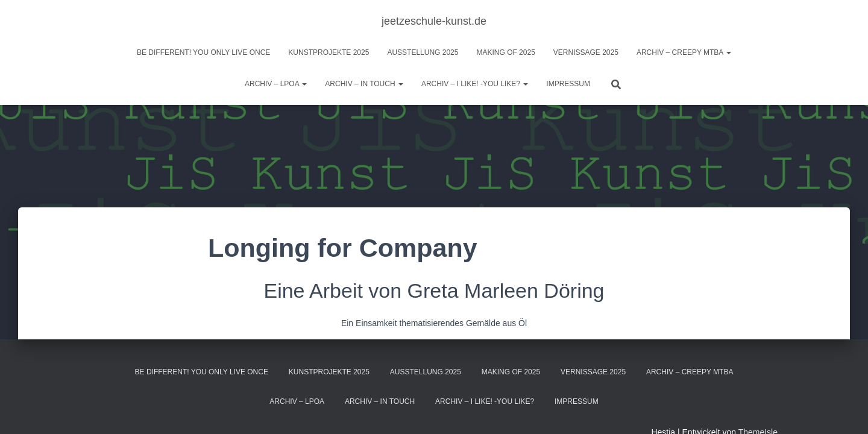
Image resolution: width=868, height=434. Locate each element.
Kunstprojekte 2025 (329, 52)
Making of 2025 (505, 52)
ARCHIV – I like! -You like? (475, 84)
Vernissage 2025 (586, 52)
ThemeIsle (758, 407)
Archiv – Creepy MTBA (684, 52)
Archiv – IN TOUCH (364, 84)
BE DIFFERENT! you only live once (203, 52)
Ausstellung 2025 (423, 52)
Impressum (568, 84)
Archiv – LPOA (276, 84)
